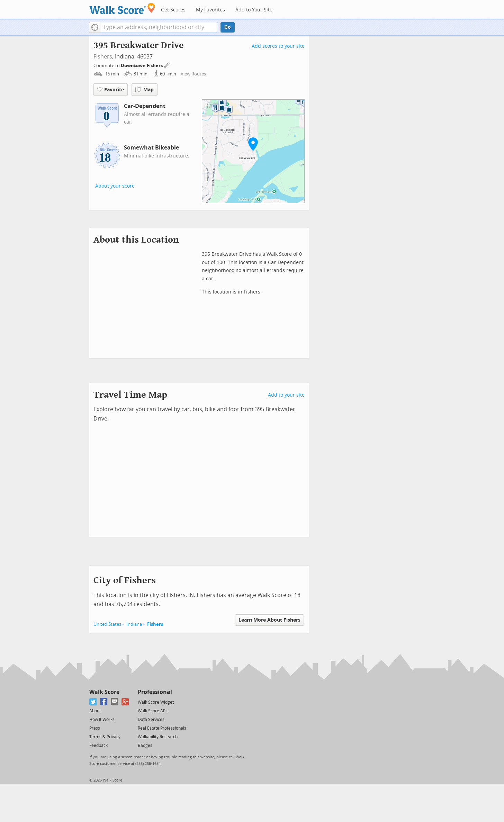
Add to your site (286, 395)
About (95, 711)
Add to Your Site (254, 10)
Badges (145, 746)
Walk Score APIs (153, 711)
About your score (115, 186)
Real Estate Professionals (162, 728)
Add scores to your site (278, 46)
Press (95, 728)
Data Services (151, 720)
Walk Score (104, 692)
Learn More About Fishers (269, 620)
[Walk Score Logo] (122, 8)
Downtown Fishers (142, 66)
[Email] (115, 702)
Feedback (98, 746)
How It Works (102, 720)
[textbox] (159, 27)
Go (228, 27)
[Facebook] (104, 702)
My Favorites (210, 10)
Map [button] (145, 90)
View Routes (193, 74)
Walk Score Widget (156, 702)
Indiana (134, 624)
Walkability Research (158, 737)
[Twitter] (93, 702)
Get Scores (173, 10)
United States (107, 624)
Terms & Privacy (105, 737)
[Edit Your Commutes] (167, 65)
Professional (155, 692)
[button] (95, 27)
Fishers (103, 57)
